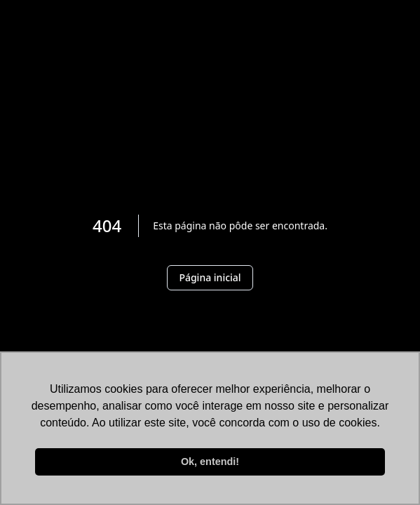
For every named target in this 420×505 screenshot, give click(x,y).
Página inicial (210, 277)
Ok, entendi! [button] (210, 462)
